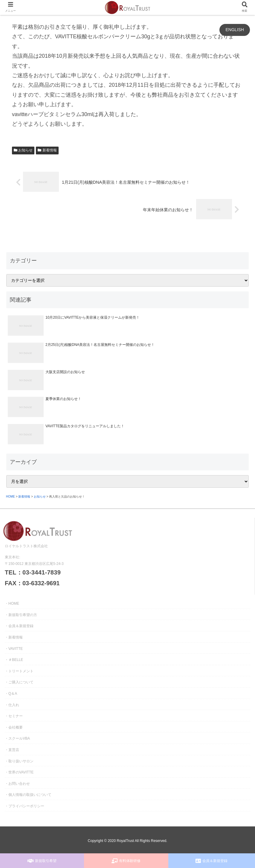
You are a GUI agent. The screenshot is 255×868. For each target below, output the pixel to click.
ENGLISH (235, 30)
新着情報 (47, 150)
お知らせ (23, 150)
